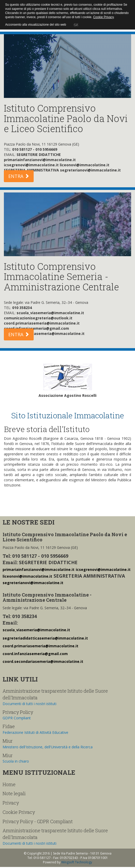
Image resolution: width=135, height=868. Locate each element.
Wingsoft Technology (77, 862)
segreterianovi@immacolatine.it (33, 583)
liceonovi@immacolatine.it (27, 576)
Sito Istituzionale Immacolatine (67, 415)
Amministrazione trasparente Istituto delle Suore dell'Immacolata (55, 694)
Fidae (9, 726)
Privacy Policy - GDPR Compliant (38, 821)
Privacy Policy (18, 712)
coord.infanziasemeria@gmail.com (35, 654)
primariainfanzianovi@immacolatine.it (39, 569)
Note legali (14, 793)
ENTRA (19, 176)
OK (75, 24)
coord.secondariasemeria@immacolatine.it (43, 661)
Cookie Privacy (19, 812)
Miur (8, 741)
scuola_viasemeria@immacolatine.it (36, 630)
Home (9, 784)
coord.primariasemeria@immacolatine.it (40, 646)
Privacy (11, 803)
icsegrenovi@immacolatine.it (103, 569)
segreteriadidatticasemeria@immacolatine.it (45, 638)
